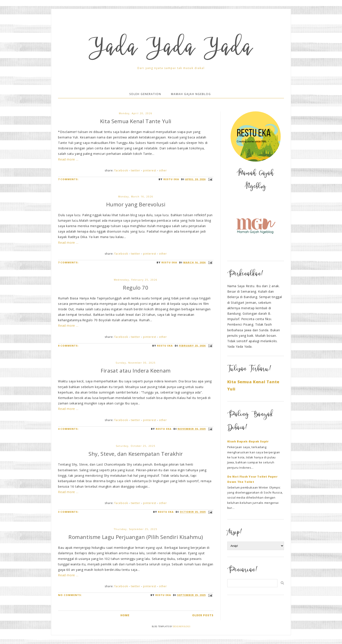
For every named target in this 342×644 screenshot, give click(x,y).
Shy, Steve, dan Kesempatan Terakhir (136, 454)
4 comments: (68, 429)
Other (163, 170)
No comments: (70, 595)
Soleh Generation (145, 94)
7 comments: (68, 179)
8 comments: (68, 346)
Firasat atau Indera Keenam (136, 370)
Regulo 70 (136, 287)
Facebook (121, 170)
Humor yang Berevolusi (136, 204)
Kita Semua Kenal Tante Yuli (136, 121)
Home (125, 615)
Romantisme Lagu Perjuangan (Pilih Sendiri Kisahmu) (136, 537)
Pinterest (150, 170)
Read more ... (68, 159)
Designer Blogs (181, 626)
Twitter (136, 170)
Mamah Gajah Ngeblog (191, 94)
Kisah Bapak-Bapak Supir (248, 441)
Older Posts (203, 615)
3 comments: (68, 512)
